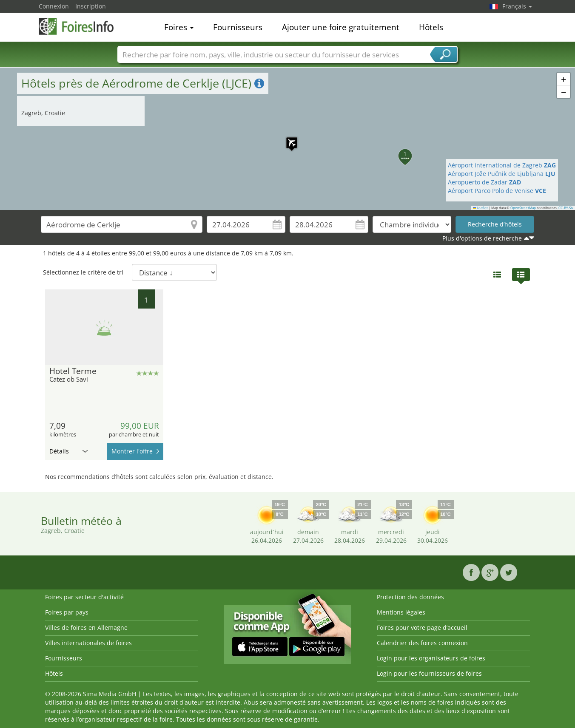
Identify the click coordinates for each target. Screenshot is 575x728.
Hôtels (431, 27)
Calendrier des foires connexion (422, 643)
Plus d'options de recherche (482, 238)
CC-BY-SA (566, 208)
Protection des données (410, 597)
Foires (179, 27)
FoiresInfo (81, 26)
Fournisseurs (238, 27)
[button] (287, 139)
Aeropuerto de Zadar (484, 182)
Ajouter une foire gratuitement (341, 27)
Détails (68, 451)
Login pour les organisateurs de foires (431, 658)
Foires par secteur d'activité (84, 597)
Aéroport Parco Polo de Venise (497, 191)
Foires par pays (67, 612)
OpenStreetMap (523, 208)
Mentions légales (401, 612)
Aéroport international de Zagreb (502, 165)
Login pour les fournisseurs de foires (429, 673)
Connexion (54, 6)
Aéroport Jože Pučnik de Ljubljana (502, 174)
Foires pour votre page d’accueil (422, 627)
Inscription (91, 6)
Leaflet (481, 208)
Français (517, 6)
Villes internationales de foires (88, 643)
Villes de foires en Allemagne (86, 627)
